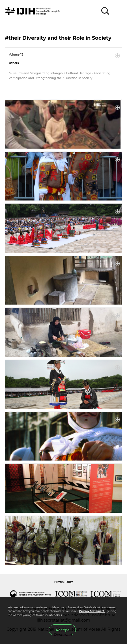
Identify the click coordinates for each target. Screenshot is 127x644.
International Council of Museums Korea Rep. (106, 594)
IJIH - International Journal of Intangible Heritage (34, 11)
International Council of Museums (71, 594)
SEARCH (106, 11)
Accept (62, 630)
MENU (118, 11)
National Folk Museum (30, 594)
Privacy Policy (64, 582)
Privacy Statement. (92, 611)
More (118, 55)
